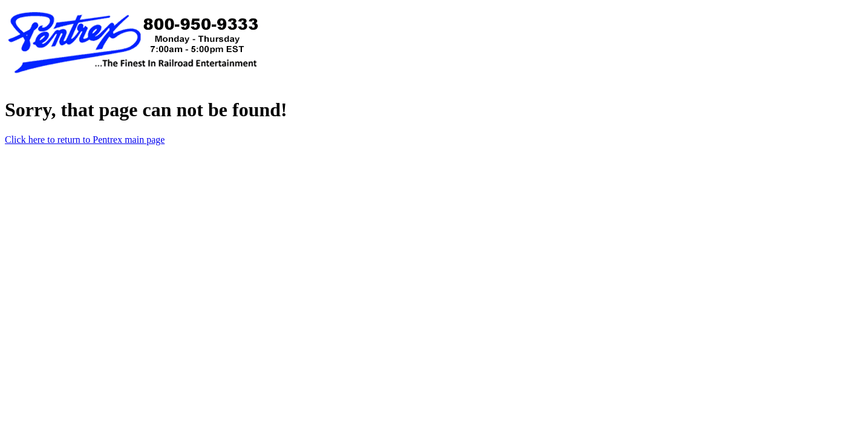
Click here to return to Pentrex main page (85, 140)
